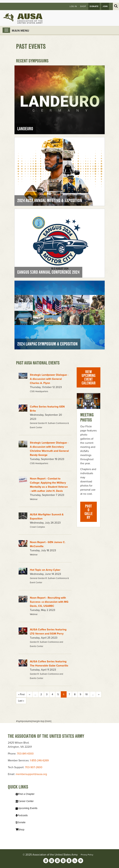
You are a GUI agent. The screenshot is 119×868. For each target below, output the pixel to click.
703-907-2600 (34, 767)
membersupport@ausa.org (31, 774)
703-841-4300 (25, 754)
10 (87, 694)
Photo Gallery (89, 512)
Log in (73, 6)
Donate (94, 6)
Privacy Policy (87, 855)
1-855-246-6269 (39, 760)
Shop (83, 6)
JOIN (105, 6)
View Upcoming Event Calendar (89, 377)
